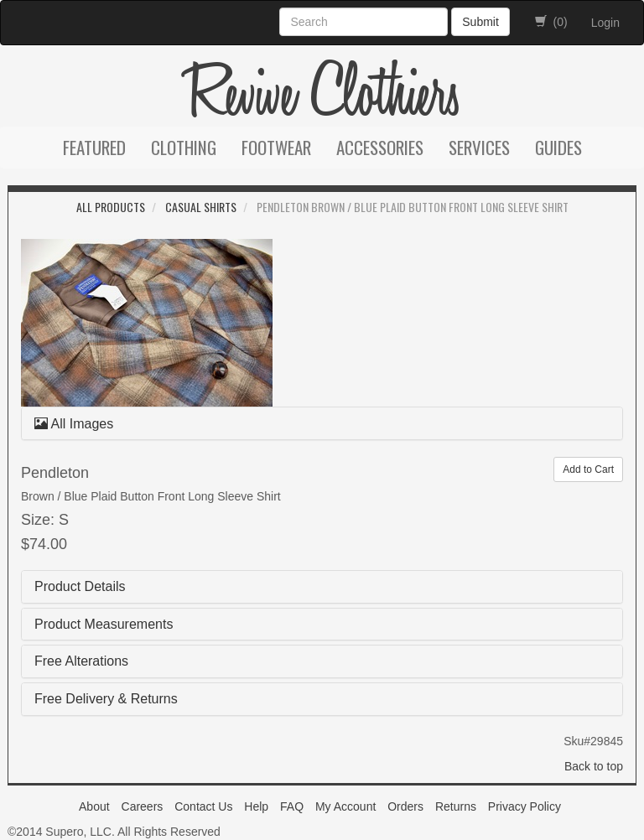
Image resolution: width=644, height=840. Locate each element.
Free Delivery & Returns (106, 699)
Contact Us (203, 806)
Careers (143, 806)
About (94, 806)
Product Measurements (104, 624)
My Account (345, 806)
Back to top (594, 766)
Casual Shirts (201, 207)
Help (256, 806)
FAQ (292, 806)
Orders (405, 806)
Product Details (80, 586)
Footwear (276, 147)
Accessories (380, 147)
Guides (558, 147)
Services (479, 147)
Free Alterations (81, 661)
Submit (480, 22)
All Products (111, 207)
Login (605, 23)
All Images (74, 424)
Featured (94, 147)
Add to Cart (588, 469)
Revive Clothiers (322, 94)
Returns (456, 806)
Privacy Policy (525, 806)
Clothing (184, 147)
